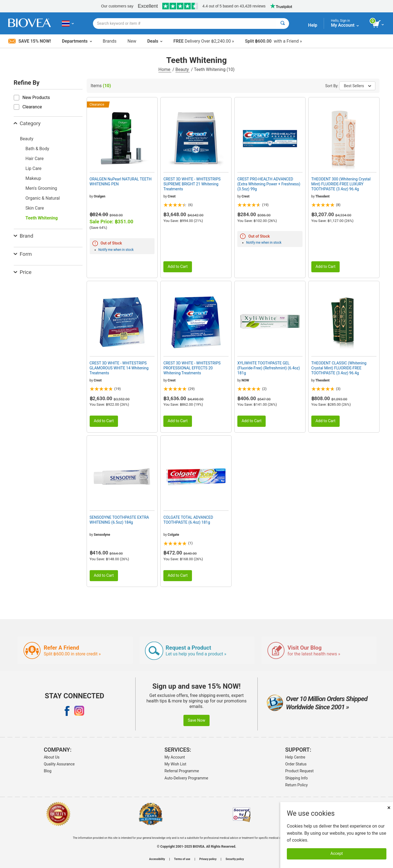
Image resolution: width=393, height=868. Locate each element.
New (132, 41)
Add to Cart (178, 267)
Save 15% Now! (30, 41)
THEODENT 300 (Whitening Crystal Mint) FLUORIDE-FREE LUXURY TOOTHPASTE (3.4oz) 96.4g (341, 184)
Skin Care (35, 208)
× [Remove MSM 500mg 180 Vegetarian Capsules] (389, 808)
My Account (175, 757)
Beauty (183, 69)
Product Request (299, 771)
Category (27, 123)
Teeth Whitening (42, 218)
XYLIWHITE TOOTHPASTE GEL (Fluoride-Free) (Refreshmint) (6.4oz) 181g (269, 368)
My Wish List (175, 764)
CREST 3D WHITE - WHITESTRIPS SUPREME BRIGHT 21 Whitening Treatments (192, 184)
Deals (155, 41)
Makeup (33, 178)
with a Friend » (274, 41)
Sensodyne (102, 535)
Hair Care (35, 159)
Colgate (174, 535)
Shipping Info (296, 778)
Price (23, 272)
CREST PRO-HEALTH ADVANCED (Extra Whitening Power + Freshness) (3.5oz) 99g (269, 184)
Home (165, 69)
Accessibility (157, 859)
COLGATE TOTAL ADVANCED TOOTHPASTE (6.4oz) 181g (188, 520)
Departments (77, 41)
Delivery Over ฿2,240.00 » (204, 41)
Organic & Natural (43, 198)
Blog (48, 771)
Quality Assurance (59, 764)
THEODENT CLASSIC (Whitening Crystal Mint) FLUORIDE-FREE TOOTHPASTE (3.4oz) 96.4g (339, 368)
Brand (24, 236)
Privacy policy (208, 859)
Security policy (235, 859)
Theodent (322, 196)
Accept (337, 854)
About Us (52, 757)
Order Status (296, 764)
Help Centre (295, 757)
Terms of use (182, 859)
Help (313, 25)
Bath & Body (37, 149)
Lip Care (34, 168)
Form (23, 254)
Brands (110, 41)
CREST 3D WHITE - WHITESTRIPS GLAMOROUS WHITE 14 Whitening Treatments (119, 368)
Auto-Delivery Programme (186, 778)
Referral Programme (182, 771)
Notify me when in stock (116, 250)
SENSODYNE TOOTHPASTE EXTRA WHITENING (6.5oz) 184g (119, 520)
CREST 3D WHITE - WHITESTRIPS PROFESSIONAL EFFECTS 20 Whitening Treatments (192, 368)
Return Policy (296, 785)
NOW (245, 380)
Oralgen (100, 196)
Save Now (197, 720)
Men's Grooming (41, 188)
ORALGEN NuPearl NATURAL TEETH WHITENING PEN (121, 182)
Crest (172, 196)
